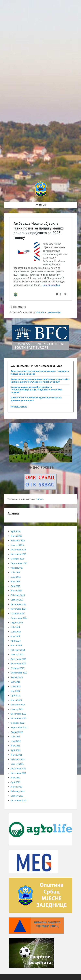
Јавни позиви (54, 312)
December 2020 (19, 800)
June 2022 (16, 741)
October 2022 (18, 723)
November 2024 (19, 609)
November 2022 (19, 718)
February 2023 (18, 705)
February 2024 (18, 650)
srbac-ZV (40, 312)
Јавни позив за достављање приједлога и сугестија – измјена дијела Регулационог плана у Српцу (40, 380)
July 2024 (15, 627)
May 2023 (15, 691)
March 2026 (16, 536)
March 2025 (16, 591)
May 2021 (15, 778)
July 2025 (15, 572)
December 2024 (19, 604)
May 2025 (15, 581)
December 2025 (19, 550)
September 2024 (19, 618)
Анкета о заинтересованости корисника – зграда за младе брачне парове (40, 372)
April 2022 (16, 750)
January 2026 (17, 545)
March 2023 (16, 700)
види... (40, 499)
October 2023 (18, 668)
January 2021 (17, 796)
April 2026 (16, 531)
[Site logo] (41, 195)
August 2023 (17, 677)
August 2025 (17, 568)
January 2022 (17, 764)
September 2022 (19, 727)
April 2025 (16, 586)
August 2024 (17, 622)
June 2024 (16, 632)
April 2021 (16, 782)
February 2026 (18, 540)
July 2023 (15, 682)
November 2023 (19, 664)
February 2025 (18, 595)
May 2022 (15, 746)
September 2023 (19, 673)
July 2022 (15, 737)
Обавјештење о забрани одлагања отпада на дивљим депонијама (36, 399)
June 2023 (16, 686)
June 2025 (16, 577)
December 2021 (19, 768)
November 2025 (19, 554)
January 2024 (17, 654)
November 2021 (19, 773)
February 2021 (18, 791)
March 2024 (16, 645)
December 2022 (19, 714)
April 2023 (16, 695)
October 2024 (18, 613)
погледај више (19, 407)
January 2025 (17, 600)
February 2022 (18, 759)
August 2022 (17, 732)
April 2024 (16, 641)
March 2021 (16, 787)
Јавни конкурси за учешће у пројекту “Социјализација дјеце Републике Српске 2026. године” (37, 390)
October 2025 (18, 559)
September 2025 (19, 563)
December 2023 (19, 659)
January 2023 (17, 709)
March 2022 (16, 755)
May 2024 (15, 636)
